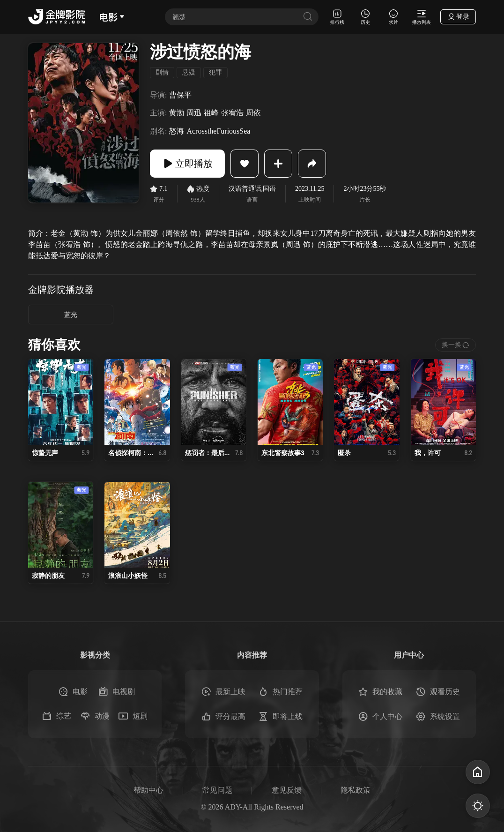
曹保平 (180, 95)
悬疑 (189, 72)
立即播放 (187, 164)
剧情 (162, 72)
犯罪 (215, 72)
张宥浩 (232, 113)
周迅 (194, 113)
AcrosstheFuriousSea (218, 131)
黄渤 (177, 113)
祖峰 (211, 113)
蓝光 (71, 315)
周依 (253, 113)
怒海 (177, 131)
